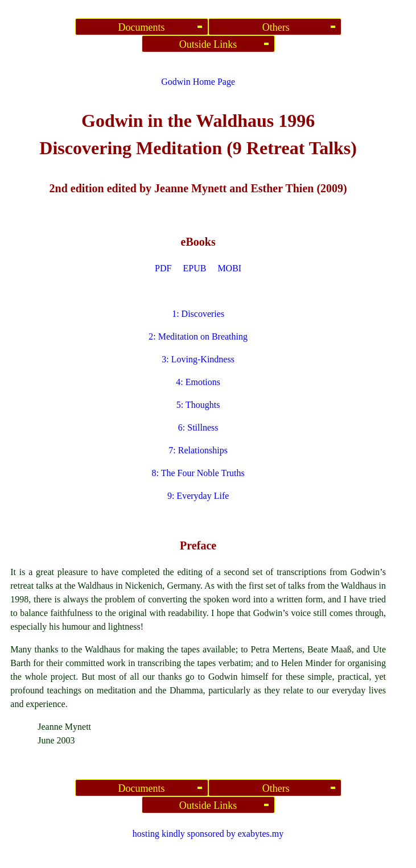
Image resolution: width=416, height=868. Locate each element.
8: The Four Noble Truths (198, 473)
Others (275, 27)
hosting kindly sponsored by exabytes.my (208, 834)
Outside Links (208, 44)
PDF (163, 268)
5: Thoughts (198, 405)
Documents (142, 27)
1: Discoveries (198, 314)
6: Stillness (198, 427)
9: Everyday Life (198, 496)
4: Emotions (198, 382)
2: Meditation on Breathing (198, 336)
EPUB (194, 268)
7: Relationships (198, 450)
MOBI (229, 268)
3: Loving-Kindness (198, 359)
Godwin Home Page (198, 82)
